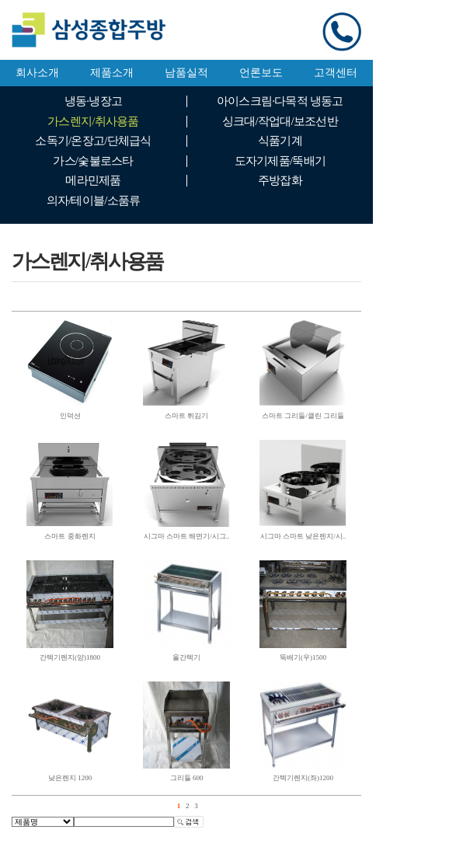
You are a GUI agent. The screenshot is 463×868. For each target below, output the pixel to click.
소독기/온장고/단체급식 (93, 141)
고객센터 (336, 73)
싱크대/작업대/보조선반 (280, 121)
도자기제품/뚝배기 (280, 161)
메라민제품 (93, 180)
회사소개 (37, 73)
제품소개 (112, 73)
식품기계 (280, 141)
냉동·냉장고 (93, 101)
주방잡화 (280, 180)
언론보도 (261, 73)
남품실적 (186, 73)
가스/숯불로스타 (93, 161)
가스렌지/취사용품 (93, 121)
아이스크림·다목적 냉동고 (280, 101)
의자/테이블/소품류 (94, 200)
